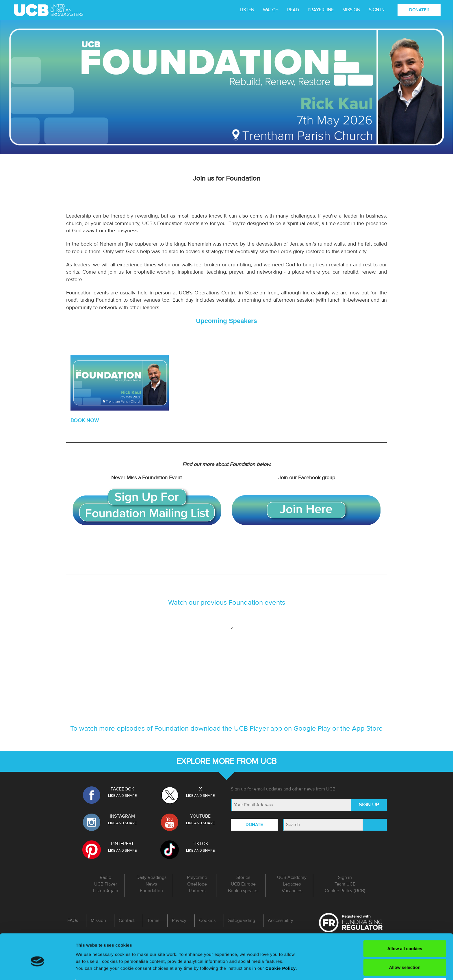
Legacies (292, 884)
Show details (89, 969)
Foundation (151, 891)
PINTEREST (122, 844)
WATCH (271, 10)
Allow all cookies (405, 921)
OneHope (197, 884)
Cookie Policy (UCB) (345, 891)
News (151, 884)
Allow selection (405, 941)
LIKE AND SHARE (122, 796)
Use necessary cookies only (405, 959)
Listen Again (106, 891)
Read (293, 10)
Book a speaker (243, 891)
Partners (197, 891)
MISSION (351, 10)
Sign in (377, 10)
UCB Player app (258, 728)
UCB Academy (292, 877)
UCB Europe (243, 884)
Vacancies (292, 891)
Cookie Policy (281, 941)
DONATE (419, 10)
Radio (105, 877)
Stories (243, 877)
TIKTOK (200, 844)
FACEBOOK (122, 789)
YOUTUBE (200, 816)
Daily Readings (151, 877)
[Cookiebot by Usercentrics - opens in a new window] (37, 969)
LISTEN (247, 10)
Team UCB (345, 884)
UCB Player (106, 884)
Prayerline (321, 10)
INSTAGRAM (122, 816)
